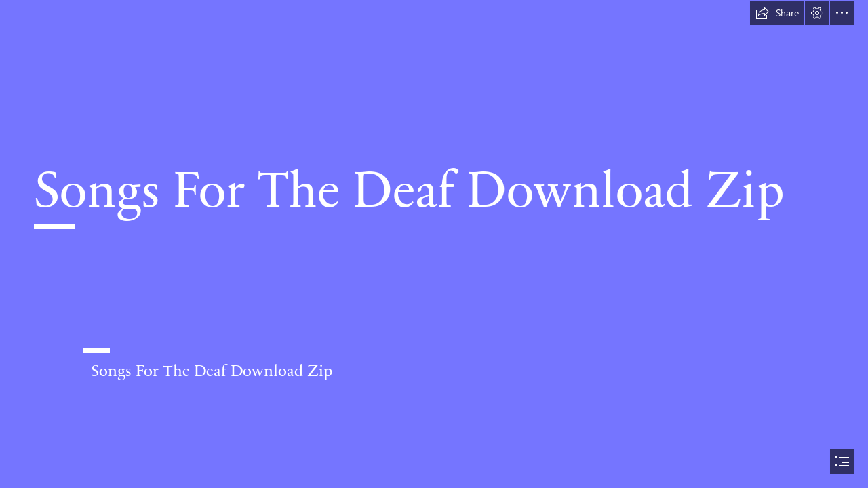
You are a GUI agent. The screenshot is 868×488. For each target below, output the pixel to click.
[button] (777, 13)
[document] (434, 244)
